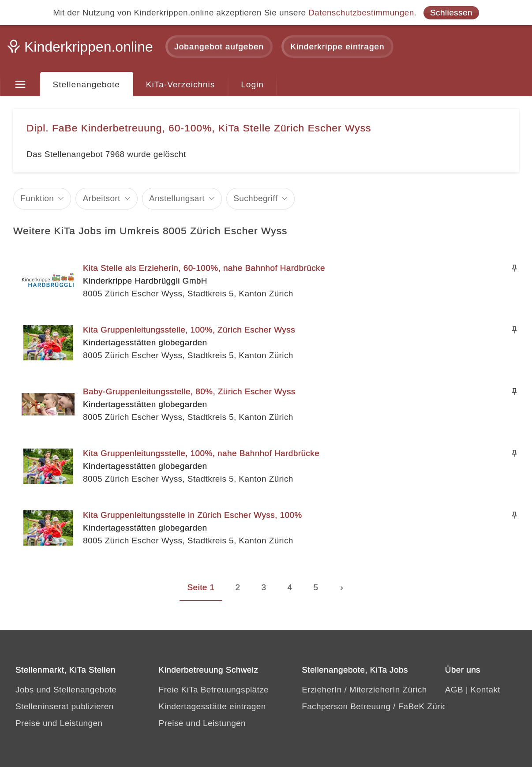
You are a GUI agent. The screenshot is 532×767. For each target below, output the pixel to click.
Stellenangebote (86, 84)
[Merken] (514, 268)
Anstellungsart (177, 198)
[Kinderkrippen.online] (82, 49)
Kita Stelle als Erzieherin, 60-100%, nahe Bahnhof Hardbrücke (204, 268)
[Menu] (20, 85)
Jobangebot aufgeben (219, 47)
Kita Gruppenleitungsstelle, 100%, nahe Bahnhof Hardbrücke (201, 453)
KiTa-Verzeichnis (180, 84)
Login (252, 84)
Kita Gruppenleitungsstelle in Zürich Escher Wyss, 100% (193, 515)
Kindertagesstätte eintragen (212, 706)
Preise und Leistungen (59, 723)
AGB (454, 690)
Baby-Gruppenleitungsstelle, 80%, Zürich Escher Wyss (189, 391)
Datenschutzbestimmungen (361, 13)
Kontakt (485, 690)
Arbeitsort (101, 198)
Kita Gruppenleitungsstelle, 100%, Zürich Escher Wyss (189, 330)
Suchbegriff (255, 198)
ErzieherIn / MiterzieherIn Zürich (364, 690)
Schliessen (451, 13)
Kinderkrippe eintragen (337, 47)
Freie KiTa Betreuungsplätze (214, 690)
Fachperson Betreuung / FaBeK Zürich (377, 706)
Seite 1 (201, 587)
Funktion (37, 198)
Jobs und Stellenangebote (66, 690)
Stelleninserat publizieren (65, 706)
